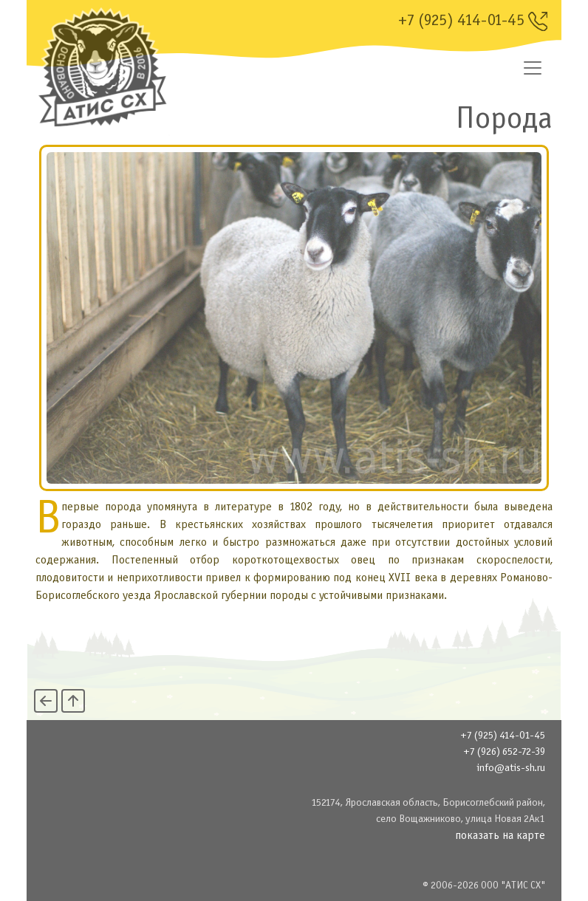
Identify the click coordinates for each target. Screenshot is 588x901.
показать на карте (500, 836)
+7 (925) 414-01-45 (473, 21)
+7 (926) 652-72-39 (504, 752)
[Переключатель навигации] (533, 68)
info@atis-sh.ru (511, 768)
